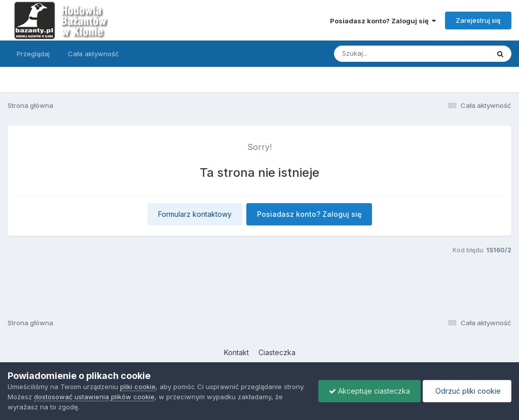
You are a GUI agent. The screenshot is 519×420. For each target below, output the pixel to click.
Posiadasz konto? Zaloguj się (383, 21)
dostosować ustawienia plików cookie (94, 397)
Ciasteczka (277, 352)
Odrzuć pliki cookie (467, 391)
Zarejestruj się (478, 20)
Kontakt (236, 352)
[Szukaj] (387, 54)
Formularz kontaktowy (195, 214)
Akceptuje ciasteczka (369, 391)
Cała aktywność (93, 54)
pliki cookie (138, 387)
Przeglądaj (33, 54)
